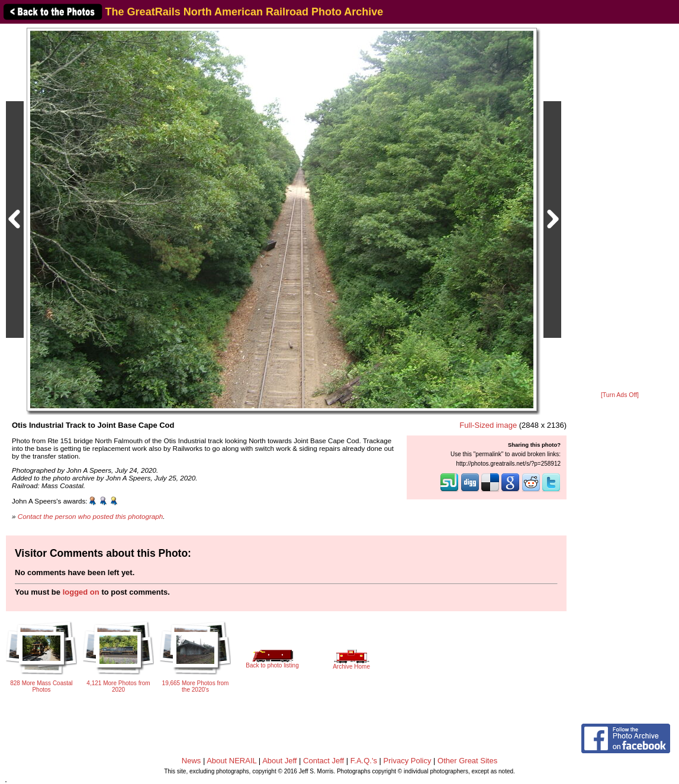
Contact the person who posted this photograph (91, 516)
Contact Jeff (324, 761)
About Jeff (279, 761)
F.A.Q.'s (364, 761)
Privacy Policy (408, 761)
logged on (81, 592)
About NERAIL (231, 761)
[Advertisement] (620, 208)
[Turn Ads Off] (620, 395)
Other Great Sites (467, 761)
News (192, 761)
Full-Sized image (488, 425)
